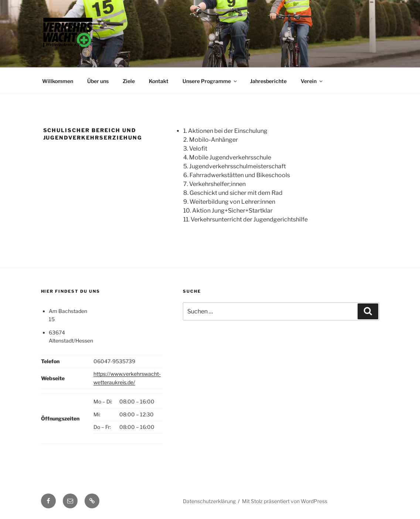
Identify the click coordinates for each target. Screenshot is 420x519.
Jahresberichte (268, 81)
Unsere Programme (210, 81)
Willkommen (58, 81)
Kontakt (159, 81)
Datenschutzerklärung (209, 501)
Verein (312, 81)
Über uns (98, 81)
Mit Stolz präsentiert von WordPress (285, 501)
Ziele (129, 81)
